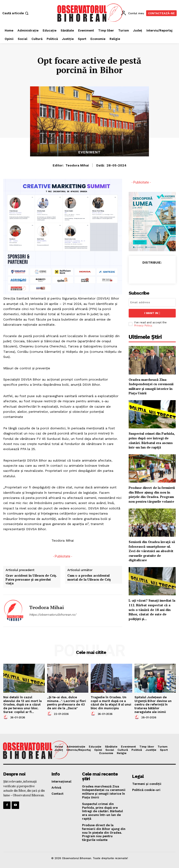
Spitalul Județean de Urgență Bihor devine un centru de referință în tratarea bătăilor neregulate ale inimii (153, 704)
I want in (152, 313)
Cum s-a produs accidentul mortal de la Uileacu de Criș (89, 578)
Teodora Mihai (77, 165)
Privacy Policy (143, 325)
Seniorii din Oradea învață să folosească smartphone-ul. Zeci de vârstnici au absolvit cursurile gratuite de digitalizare (152, 551)
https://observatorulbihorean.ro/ (53, 615)
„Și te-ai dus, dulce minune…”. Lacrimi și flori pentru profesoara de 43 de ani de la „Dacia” (67, 703)
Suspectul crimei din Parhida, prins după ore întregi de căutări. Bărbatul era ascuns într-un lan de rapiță (152, 440)
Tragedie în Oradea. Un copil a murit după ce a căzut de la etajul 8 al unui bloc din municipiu (111, 703)
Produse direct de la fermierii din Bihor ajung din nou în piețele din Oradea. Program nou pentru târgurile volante (152, 494)
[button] (16, 13)
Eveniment (89, 152)
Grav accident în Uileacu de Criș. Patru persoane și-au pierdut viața (31, 579)
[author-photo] (6, 717)
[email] (152, 302)
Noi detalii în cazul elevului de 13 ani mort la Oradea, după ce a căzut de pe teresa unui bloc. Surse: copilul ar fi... (22, 704)
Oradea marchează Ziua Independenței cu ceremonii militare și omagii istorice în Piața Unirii (151, 386)
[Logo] (90, 13)
